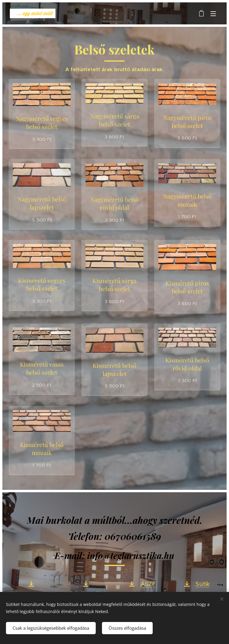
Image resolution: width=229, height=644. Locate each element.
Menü (213, 14)
